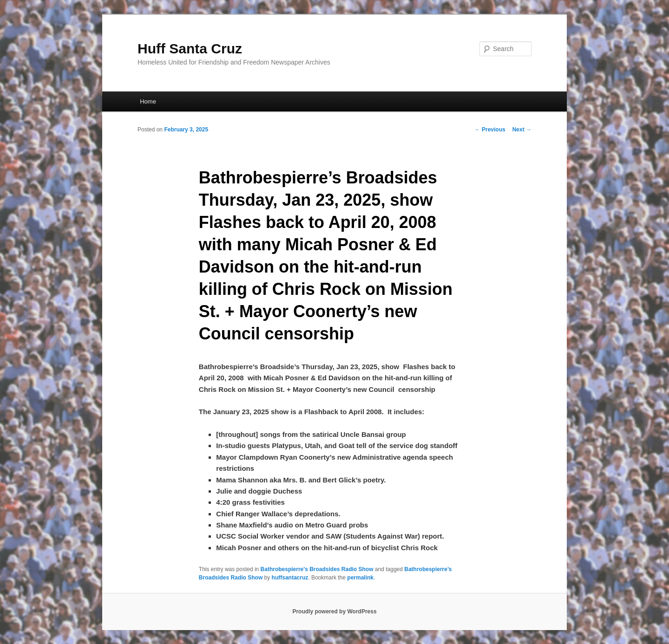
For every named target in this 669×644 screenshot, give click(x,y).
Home (148, 101)
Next (522, 130)
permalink (360, 578)
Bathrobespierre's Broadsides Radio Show (317, 569)
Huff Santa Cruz (190, 49)
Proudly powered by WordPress (334, 611)
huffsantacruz (290, 578)
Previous (490, 130)
